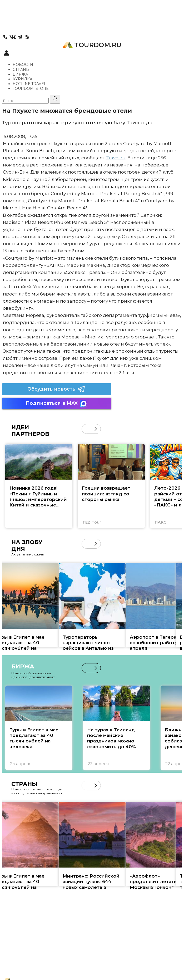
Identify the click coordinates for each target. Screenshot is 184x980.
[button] (96, 429)
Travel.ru (116, 158)
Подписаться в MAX (57, 404)
